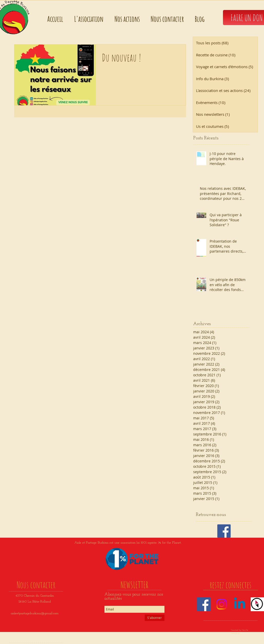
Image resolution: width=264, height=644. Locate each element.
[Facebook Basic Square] (224, 531)
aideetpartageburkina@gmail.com (35, 613)
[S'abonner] (155, 618)
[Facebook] (204, 604)
